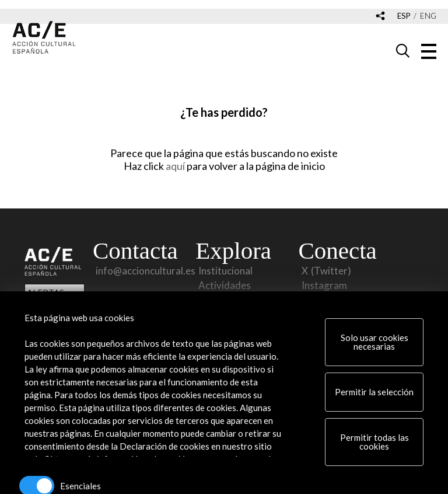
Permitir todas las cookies (374, 442)
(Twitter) (331, 271)
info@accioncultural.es (146, 271)
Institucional (225, 271)
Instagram (324, 286)
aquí (176, 166)
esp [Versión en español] (404, 16)
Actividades (225, 286)
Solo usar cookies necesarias (374, 342)
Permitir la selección (374, 392)
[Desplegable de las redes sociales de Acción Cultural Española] (380, 17)
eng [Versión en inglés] (428, 16)
